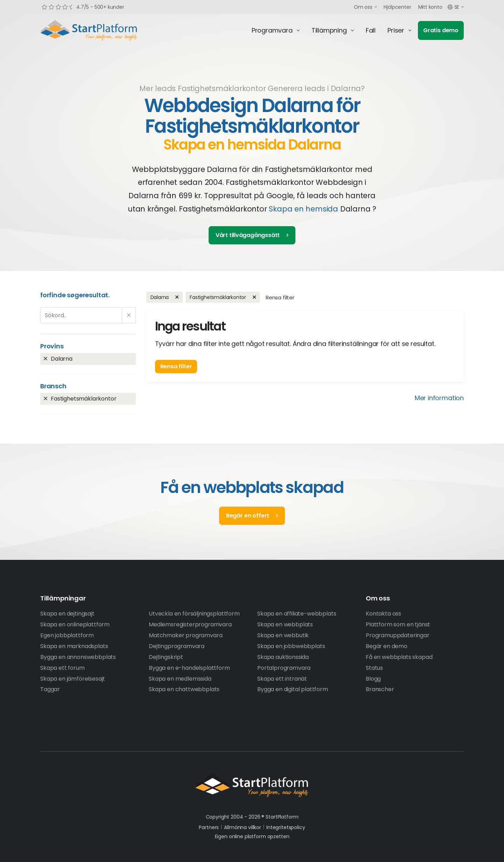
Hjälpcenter (397, 7)
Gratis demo (441, 30)
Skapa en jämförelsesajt (73, 679)
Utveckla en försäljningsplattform (194, 614)
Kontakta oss (383, 614)
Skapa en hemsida (303, 209)
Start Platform (105, 30)
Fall (371, 30)
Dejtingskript (166, 657)
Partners (209, 827)
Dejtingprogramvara (177, 646)
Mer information (439, 398)
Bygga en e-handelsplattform (189, 668)
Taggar (50, 689)
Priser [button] (396, 30)
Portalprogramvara (284, 668)
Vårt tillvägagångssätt (248, 235)
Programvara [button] (272, 30)
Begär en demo (387, 646)
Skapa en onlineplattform (75, 624)
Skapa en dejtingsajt (67, 614)
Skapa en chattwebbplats (184, 689)
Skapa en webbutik (283, 635)
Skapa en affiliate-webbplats (297, 614)
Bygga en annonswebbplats (78, 657)
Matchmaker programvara (185, 635)
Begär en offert (248, 516)
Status (374, 668)
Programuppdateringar (398, 635)
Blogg (373, 679)
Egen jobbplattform (67, 635)
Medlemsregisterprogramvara (190, 624)
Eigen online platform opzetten (252, 836)
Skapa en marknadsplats (74, 646)
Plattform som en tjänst (398, 624)
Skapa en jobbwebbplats (291, 646)
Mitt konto (430, 7)
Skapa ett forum (62, 668)
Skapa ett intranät (282, 679)
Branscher (380, 689)
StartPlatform (252, 785)
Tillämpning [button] (329, 30)
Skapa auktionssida (283, 657)
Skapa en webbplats (285, 624)
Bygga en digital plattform (293, 689)
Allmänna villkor (243, 827)
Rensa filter (280, 297)
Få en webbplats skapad (399, 657)
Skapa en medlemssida (180, 679)
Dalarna (62, 359)
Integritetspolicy (286, 827)
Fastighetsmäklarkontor (83, 399)
